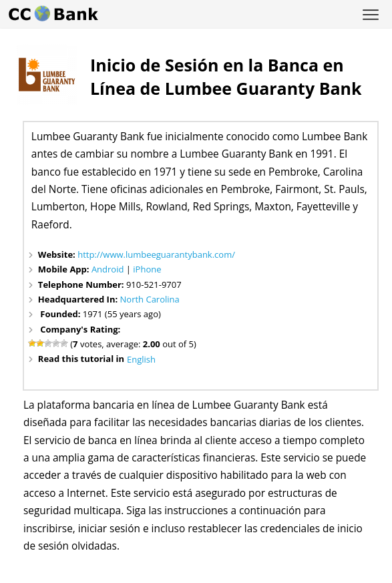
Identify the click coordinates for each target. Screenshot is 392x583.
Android (108, 269)
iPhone (147, 269)
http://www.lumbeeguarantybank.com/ (156, 254)
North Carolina (150, 299)
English (141, 359)
